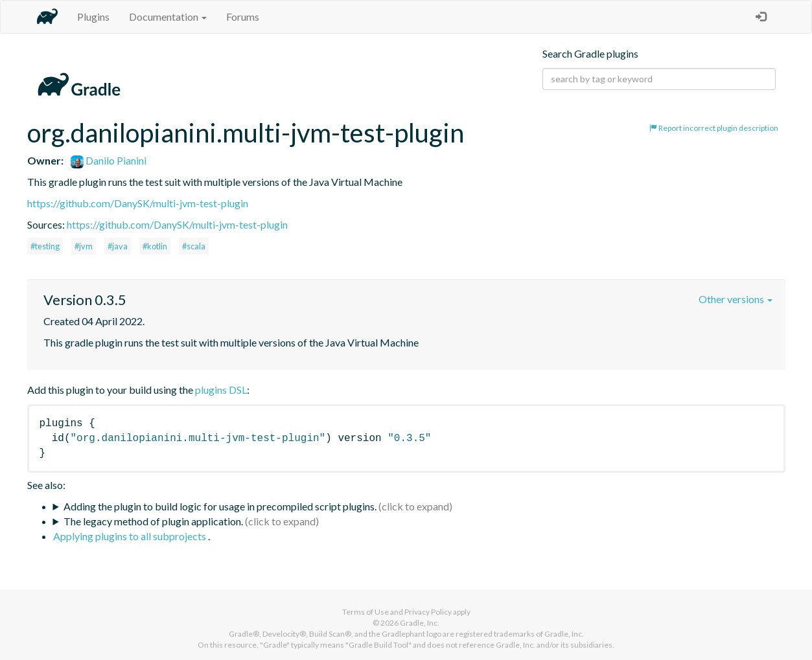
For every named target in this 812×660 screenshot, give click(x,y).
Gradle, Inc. (420, 623)
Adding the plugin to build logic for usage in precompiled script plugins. (220, 506)
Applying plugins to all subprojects (131, 536)
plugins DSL (221, 390)
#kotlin (155, 246)
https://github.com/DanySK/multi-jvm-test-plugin (138, 203)
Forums (243, 17)
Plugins (93, 17)
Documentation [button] (168, 17)
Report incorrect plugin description (714, 128)
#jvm (84, 246)
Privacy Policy (428, 612)
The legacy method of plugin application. (153, 521)
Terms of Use (365, 612)
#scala (194, 246)
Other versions (736, 299)
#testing (45, 246)
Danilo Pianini (109, 160)
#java (118, 246)
